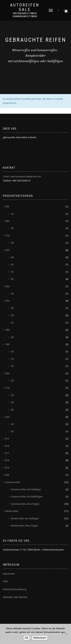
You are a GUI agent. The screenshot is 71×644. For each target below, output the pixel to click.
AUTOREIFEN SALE (25, 7)
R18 (7, 460)
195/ (7, 344)
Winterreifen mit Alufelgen (25, 519)
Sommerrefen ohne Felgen (25, 504)
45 (12, 264)
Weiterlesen (40, 638)
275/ (7, 236)
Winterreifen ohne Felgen (24, 526)
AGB (5, 581)
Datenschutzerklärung (15, 589)
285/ (7, 221)
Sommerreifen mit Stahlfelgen (27, 497)
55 (12, 272)
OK (27, 638)
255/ (7, 301)
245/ (7, 286)
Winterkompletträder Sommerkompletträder (25, 15)
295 (7, 207)
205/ (7, 373)
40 (12, 243)
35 (12, 214)
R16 (7, 446)
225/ (7, 417)
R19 (7, 468)
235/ (7, 250)
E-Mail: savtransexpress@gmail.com (22, 176)
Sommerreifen (13, 482)
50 (12, 359)
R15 (7, 439)
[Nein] (66, 634)
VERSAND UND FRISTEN (15, 597)
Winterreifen (12, 511)
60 (12, 337)
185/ (7, 330)
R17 (7, 453)
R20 (7, 475)
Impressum (9, 574)
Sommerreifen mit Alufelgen (26, 489)
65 (12, 279)
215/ (7, 388)
